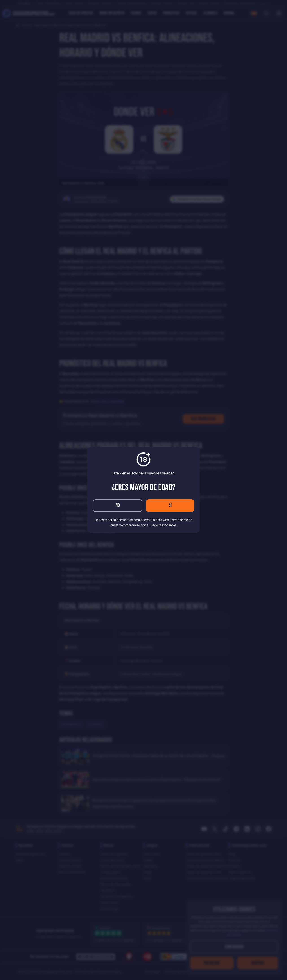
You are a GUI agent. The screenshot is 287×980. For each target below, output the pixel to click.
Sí (170, 505)
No (118, 505)
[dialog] (143, 490)
